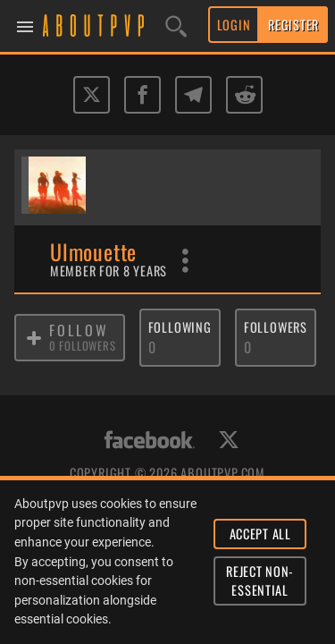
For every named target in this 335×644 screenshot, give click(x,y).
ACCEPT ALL (260, 534)
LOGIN (234, 25)
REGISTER (293, 25)
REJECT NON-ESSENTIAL (260, 581)
